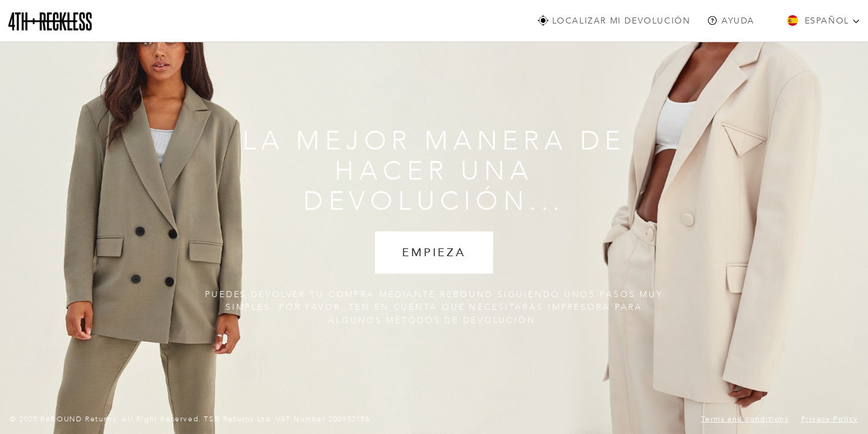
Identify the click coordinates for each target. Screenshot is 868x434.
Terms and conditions (745, 419)
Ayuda (731, 21)
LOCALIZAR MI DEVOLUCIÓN (614, 21)
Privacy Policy (830, 419)
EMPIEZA (434, 253)
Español (823, 21)
